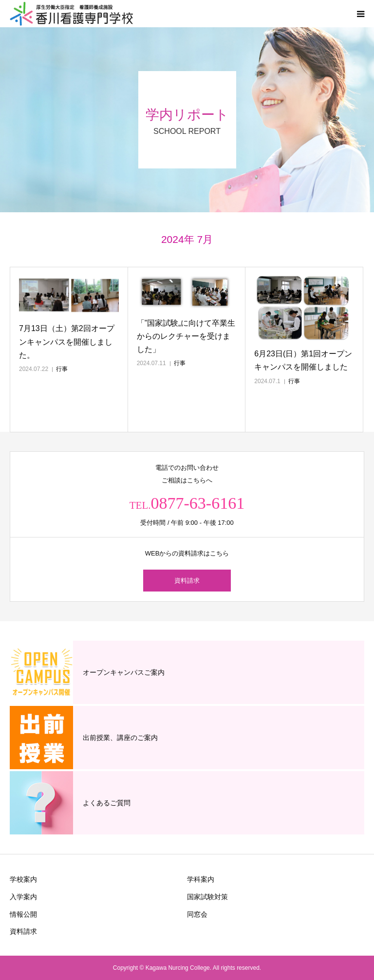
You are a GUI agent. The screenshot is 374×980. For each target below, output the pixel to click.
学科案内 (201, 879)
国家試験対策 (207, 897)
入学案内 (23, 897)
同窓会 (197, 914)
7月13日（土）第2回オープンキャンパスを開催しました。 (67, 342)
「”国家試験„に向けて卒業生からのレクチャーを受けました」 (186, 336)
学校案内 (23, 879)
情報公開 (23, 914)
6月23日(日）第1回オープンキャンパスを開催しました (303, 360)
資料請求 (187, 581)
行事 (62, 369)
